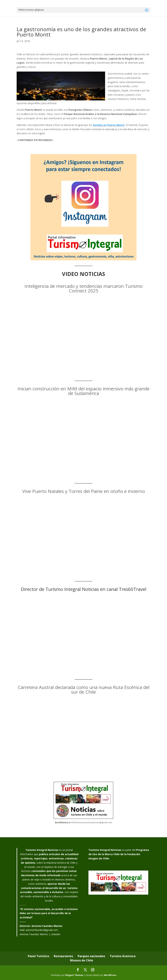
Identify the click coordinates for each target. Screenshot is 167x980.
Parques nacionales (91, 956)
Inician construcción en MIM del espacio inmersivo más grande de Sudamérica (83, 391)
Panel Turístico (38, 956)
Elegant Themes (74, 975)
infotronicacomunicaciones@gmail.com (91, 822)
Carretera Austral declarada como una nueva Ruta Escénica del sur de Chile (84, 690)
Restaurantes (63, 956)
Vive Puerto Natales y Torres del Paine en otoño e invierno (84, 491)
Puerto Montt (116, 125)
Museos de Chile (82, 960)
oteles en (101, 125)
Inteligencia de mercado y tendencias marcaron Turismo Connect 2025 (83, 288)
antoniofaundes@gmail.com (42, 930)
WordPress (110, 975)
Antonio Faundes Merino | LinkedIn (40, 934)
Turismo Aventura (123, 956)
